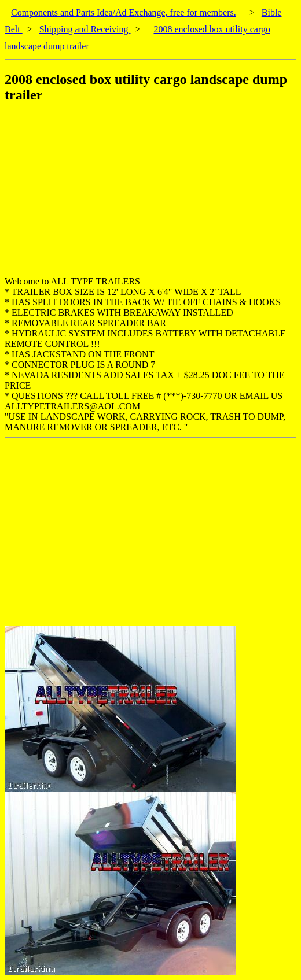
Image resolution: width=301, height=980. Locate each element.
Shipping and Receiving (85, 29)
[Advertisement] (153, 195)
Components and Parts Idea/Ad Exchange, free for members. (124, 12)
